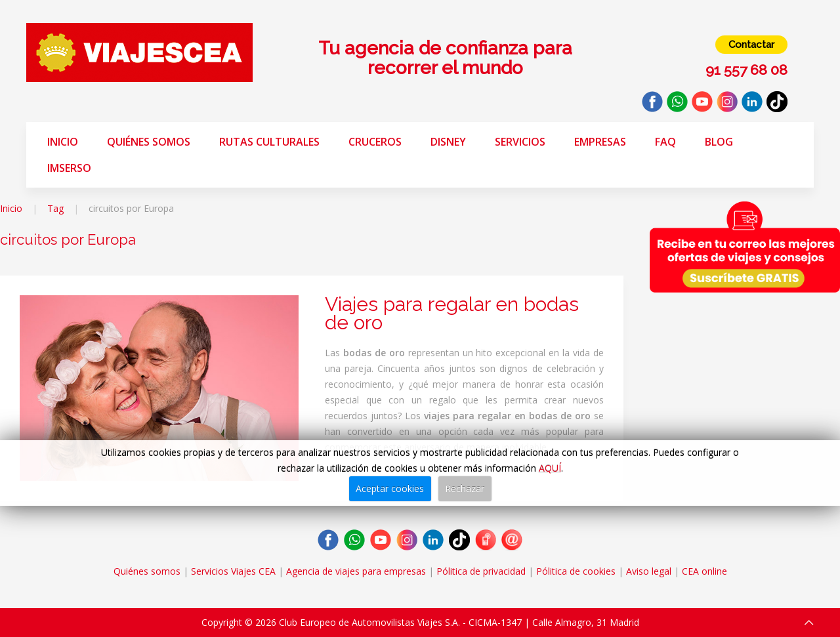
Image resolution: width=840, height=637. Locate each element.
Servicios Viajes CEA (233, 571)
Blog (719, 142)
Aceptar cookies (390, 488)
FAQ (665, 142)
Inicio (63, 142)
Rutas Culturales (269, 142)
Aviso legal (649, 571)
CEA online (704, 571)
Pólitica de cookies (576, 571)
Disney (448, 142)
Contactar (751, 45)
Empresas (600, 142)
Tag (55, 208)
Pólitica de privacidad (481, 571)
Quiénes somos (149, 142)
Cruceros (375, 142)
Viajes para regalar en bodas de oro (452, 313)
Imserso (69, 168)
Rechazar (465, 488)
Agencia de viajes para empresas (356, 571)
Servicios (520, 142)
